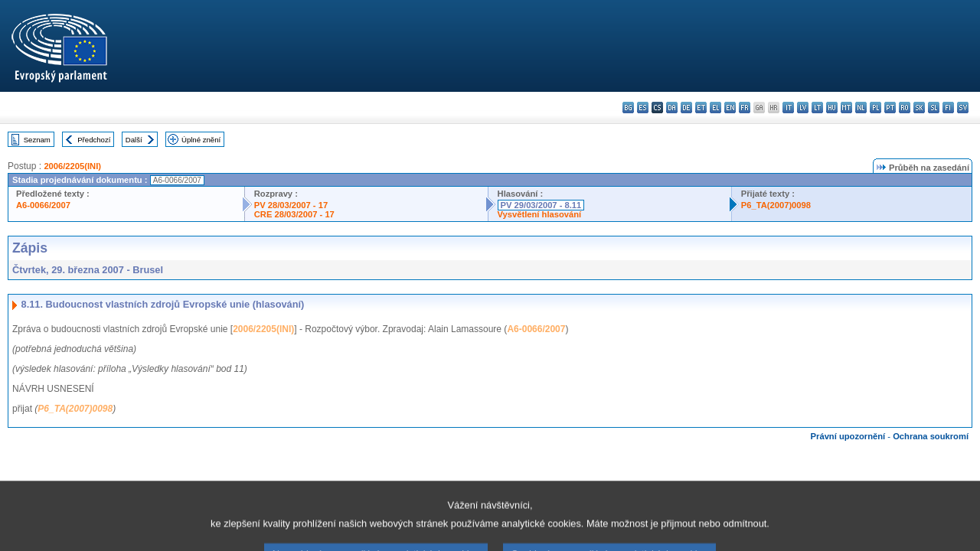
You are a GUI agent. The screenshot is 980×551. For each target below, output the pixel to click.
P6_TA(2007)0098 (776, 205)
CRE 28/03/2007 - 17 (294, 214)
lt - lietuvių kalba (817, 108)
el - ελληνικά (715, 108)
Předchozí (94, 140)
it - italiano (788, 108)
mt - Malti (846, 108)
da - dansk (672, 108)
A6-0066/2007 (43, 205)
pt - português (890, 108)
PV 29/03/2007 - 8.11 (541, 205)
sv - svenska (963, 108)
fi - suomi (948, 108)
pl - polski (875, 108)
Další (134, 140)
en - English (730, 108)
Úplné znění (201, 140)
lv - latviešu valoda (803, 108)
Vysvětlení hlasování (540, 214)
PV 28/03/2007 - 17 (291, 205)
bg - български (628, 108)
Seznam (37, 140)
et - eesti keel (701, 108)
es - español (643, 108)
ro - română (905, 108)
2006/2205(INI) (72, 166)
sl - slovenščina (934, 108)
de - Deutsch (686, 108)
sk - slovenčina (919, 108)
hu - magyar (832, 108)
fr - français (745, 108)
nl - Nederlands (861, 108)
